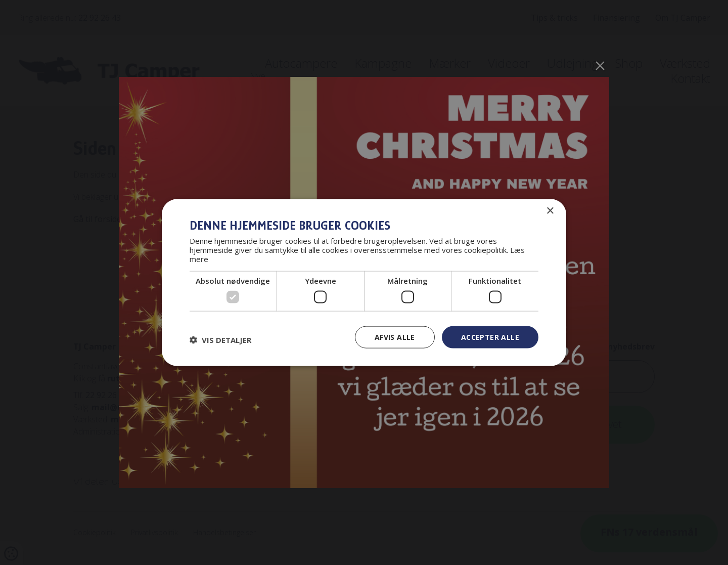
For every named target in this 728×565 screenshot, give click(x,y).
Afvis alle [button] (395, 337)
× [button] (550, 211)
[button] (220, 339)
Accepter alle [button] (490, 337)
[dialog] (364, 282)
